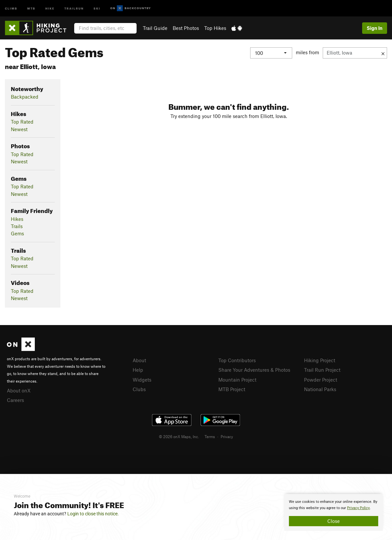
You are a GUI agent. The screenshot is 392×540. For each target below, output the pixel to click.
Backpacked (25, 97)
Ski (97, 8)
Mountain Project (237, 380)
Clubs (139, 389)
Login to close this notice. (93, 514)
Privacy (227, 436)
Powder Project (321, 380)
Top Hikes (215, 28)
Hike (50, 8)
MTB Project (232, 389)
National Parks (320, 389)
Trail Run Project (322, 370)
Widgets (142, 380)
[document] (334, 512)
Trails (17, 226)
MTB (31, 8)
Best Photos (186, 28)
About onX (19, 390)
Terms (210, 436)
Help (138, 370)
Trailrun (74, 8)
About (139, 360)
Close (334, 521)
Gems (17, 233)
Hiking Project (320, 360)
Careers (15, 400)
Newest (19, 129)
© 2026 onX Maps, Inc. (179, 436)
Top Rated (22, 122)
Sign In (375, 28)
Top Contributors (237, 360)
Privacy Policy (358, 508)
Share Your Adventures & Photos (254, 370)
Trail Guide (155, 28)
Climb (11, 8)
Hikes (17, 219)
